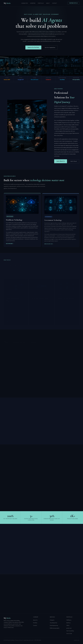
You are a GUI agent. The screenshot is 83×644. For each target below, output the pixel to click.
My (7, 3)
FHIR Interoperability (55, 628)
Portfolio (41, 3)
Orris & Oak (69, 633)
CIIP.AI (68, 625)
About (48, 3)
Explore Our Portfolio (33, 47)
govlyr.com (69, 628)
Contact (54, 3)
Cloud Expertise (53, 623)
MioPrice (68, 623)
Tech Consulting (70, 631)
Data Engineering (54, 625)
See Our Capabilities (50, 47)
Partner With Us (73, 3)
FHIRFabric (69, 620)
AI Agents (52, 620)
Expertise (33, 3)
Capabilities (25, 3)
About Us (35, 620)
